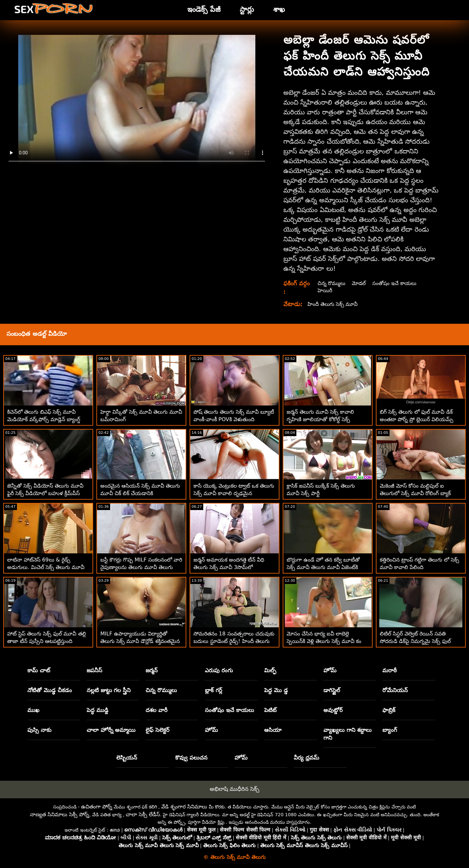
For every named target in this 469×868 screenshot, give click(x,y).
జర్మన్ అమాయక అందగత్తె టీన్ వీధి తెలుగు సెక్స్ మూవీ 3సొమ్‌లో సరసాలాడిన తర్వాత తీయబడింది (229, 567)
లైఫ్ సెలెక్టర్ (157, 730)
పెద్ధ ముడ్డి (98, 710)
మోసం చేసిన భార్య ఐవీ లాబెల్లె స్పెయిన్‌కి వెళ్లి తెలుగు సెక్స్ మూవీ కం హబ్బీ (324, 641)
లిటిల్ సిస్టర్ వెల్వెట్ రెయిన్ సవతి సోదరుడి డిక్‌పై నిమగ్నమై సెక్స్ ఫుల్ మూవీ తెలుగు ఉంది (415, 641)
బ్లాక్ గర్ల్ (213, 690)
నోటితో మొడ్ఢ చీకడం (50, 690)
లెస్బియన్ (127, 758)
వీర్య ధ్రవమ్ (306, 758)
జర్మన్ (152, 670)
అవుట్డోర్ (333, 710)
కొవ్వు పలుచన (191, 758)
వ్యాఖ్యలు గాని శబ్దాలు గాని (348, 734)
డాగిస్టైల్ (332, 690)
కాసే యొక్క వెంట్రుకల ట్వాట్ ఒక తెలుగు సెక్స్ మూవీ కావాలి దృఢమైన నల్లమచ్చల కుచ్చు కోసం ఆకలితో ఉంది (234, 493)
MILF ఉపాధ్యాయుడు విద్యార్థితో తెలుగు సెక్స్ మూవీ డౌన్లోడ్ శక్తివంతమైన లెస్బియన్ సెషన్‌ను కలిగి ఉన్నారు (140, 641)
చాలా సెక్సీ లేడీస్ (143, 814)
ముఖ (33, 710)
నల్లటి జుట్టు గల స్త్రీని (109, 690)
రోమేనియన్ (395, 690)
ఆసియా (273, 730)
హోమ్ (330, 670)
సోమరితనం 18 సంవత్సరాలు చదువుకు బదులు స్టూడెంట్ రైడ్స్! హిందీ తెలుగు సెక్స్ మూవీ (234, 641)
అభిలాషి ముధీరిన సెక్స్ (235, 789)
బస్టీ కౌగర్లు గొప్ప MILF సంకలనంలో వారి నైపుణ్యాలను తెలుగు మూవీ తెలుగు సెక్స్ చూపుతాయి (141, 567)
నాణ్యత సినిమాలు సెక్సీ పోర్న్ (60, 814)
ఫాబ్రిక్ (389, 710)
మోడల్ (360, 283)
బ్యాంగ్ (390, 730)
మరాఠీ (390, 670)
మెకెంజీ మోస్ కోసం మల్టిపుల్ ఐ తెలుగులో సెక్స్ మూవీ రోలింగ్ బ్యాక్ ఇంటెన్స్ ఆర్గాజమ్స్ (415, 493)
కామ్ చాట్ (39, 670)
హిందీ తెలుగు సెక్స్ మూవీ (334, 304)
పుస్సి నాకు (39, 730)
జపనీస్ (94, 670)
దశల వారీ (156, 710)
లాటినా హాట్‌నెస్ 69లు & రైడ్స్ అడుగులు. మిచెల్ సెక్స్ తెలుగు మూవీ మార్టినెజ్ (46, 567)
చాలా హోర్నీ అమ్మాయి (111, 730)
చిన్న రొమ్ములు (332, 283)
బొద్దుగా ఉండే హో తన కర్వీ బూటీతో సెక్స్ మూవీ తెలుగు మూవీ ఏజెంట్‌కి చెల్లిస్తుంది (323, 567)
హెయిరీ (325, 290)
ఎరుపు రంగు (219, 670)
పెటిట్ (270, 710)
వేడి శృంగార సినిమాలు (184, 807)
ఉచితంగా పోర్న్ (97, 807)
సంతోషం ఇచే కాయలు (397, 283)
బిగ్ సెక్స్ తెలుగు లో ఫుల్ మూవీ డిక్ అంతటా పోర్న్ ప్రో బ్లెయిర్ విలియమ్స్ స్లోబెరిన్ (417, 419)
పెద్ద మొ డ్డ (276, 690)
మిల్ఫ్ (270, 670)
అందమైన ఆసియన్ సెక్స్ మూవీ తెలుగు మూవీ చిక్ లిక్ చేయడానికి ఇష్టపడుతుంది (140, 493)
